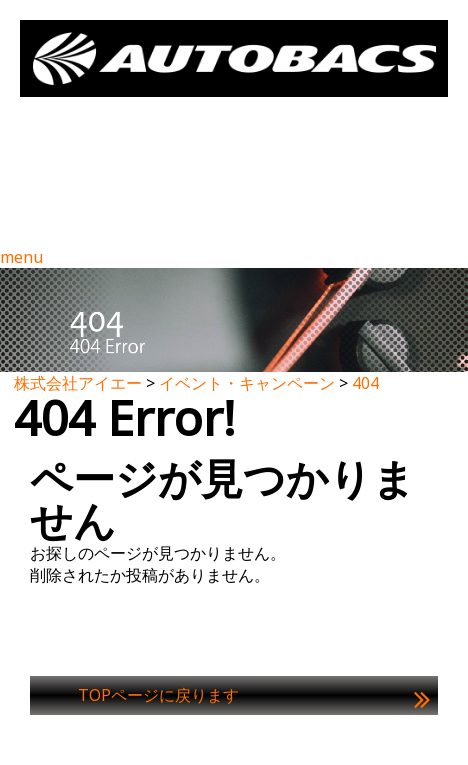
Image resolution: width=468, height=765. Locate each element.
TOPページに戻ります (158, 695)
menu (21, 257)
